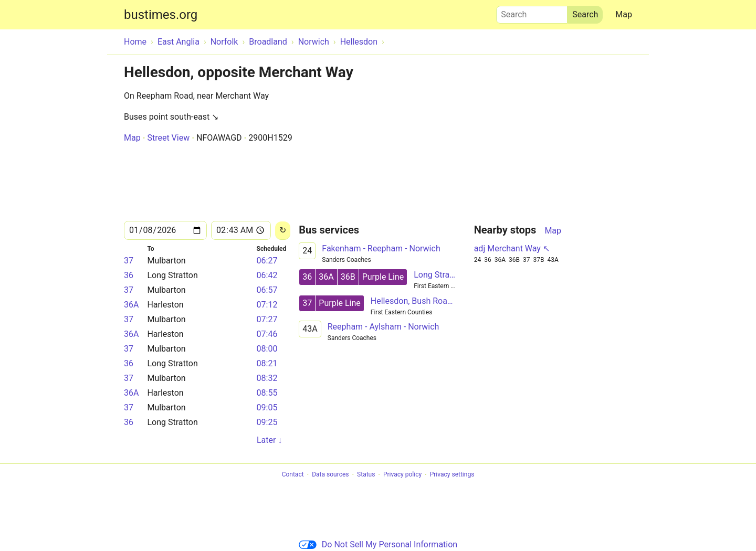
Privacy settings (452, 475)
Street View (168, 138)
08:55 (267, 393)
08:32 (267, 378)
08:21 (267, 363)
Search (532, 12)
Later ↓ (269, 440)
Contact (293, 475)
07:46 (267, 334)
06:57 (267, 290)
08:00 (267, 349)
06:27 (267, 261)
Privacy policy (402, 475)
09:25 (267, 422)
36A (131, 305)
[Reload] (283, 231)
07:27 (267, 319)
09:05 (267, 407)
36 (129, 275)
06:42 (267, 275)
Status (366, 475)
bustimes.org (161, 15)
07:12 (267, 305)
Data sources (330, 475)
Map (624, 14)
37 (129, 261)
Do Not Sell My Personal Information (378, 544)
